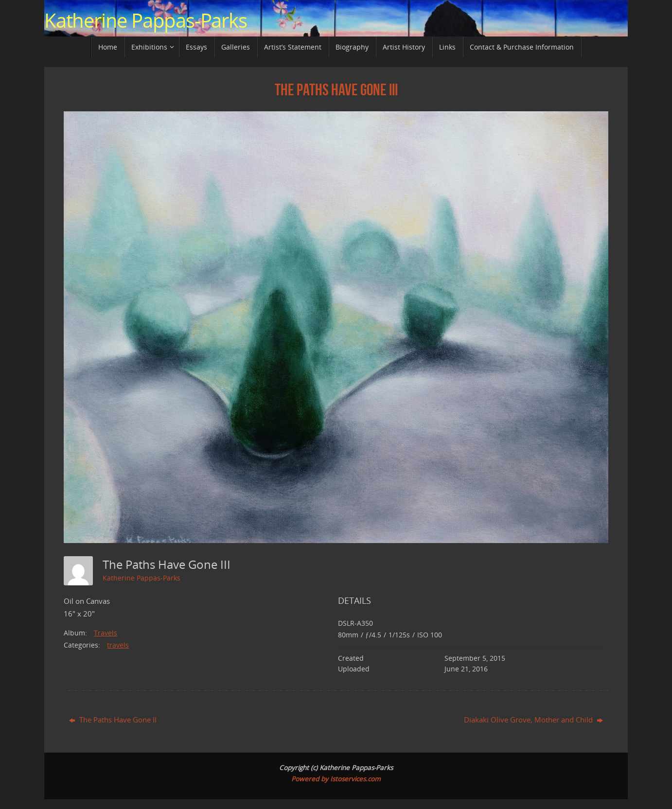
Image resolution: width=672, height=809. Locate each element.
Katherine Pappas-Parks (146, 20)
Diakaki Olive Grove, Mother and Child (533, 720)
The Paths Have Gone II (113, 720)
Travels (106, 633)
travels (118, 645)
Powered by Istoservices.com (336, 779)
